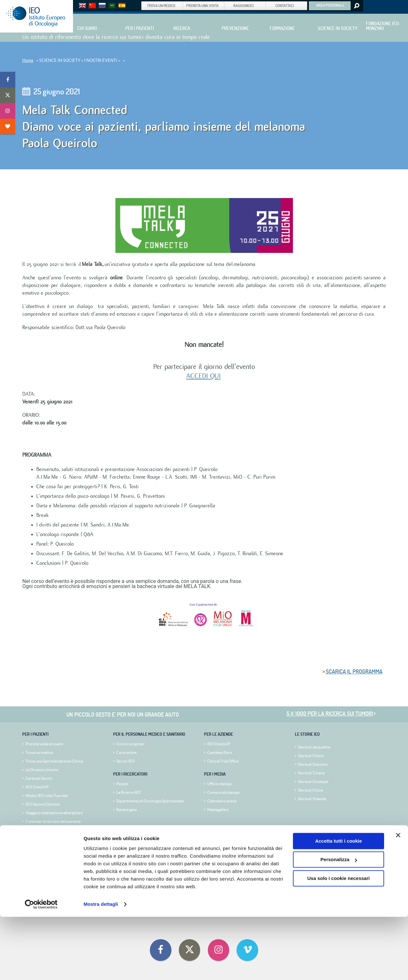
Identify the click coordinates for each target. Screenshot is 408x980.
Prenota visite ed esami (44, 744)
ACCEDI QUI (203, 376)
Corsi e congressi (130, 744)
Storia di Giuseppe (313, 781)
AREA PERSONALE (330, 5)
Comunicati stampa (223, 792)
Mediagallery (218, 810)
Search (356, 6)
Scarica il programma (354, 671)
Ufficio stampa (219, 784)
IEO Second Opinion (43, 804)
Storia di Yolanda (312, 799)
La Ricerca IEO (129, 792)
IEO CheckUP (37, 787)
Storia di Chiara (311, 756)
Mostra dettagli (101, 967)
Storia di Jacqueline (314, 747)
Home (28, 60)
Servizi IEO (126, 761)
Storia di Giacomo (313, 764)
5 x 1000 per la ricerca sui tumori (330, 714)
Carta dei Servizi (39, 778)
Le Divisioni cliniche (42, 770)
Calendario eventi (222, 801)
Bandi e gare (127, 810)
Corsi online (126, 752)
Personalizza (339, 923)
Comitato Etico (220, 752)
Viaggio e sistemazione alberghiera (54, 813)
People (122, 784)
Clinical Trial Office (223, 761)
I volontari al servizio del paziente (53, 821)
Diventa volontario (41, 830)
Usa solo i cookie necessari (339, 942)
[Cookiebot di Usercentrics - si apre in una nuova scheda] (41, 968)
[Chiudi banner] (398, 898)
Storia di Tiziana (311, 773)
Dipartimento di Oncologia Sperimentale (150, 801)
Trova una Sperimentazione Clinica (54, 761)
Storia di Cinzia (310, 790)
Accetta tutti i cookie (339, 904)
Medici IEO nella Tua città (47, 796)
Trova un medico (39, 752)
